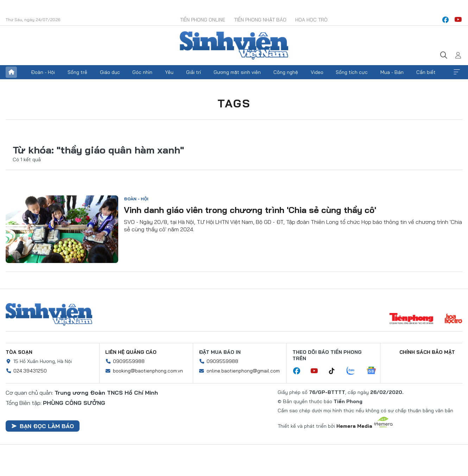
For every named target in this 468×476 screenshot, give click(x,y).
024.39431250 (30, 371)
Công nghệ (286, 72)
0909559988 (129, 361)
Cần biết (426, 72)
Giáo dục (110, 72)
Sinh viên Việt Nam (49, 314)
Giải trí (194, 72)
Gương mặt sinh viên (237, 72)
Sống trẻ (77, 72)
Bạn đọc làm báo (43, 426)
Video (317, 72)
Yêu (169, 72)
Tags (234, 103)
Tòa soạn (19, 352)
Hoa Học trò (311, 20)
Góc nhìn (142, 72)
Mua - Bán (392, 72)
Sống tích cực (352, 72)
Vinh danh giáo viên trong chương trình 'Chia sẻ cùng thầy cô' (250, 210)
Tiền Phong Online (203, 20)
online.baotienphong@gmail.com (243, 371)
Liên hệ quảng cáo (131, 352)
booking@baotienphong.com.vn (148, 371)
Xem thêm (457, 72)
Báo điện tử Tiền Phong (234, 45)
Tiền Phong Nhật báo (260, 20)
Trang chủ (11, 72)
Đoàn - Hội (43, 72)
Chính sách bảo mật (427, 352)
